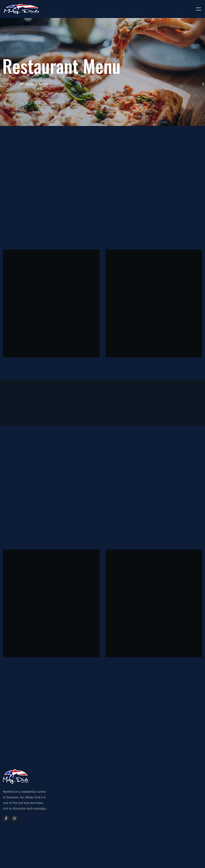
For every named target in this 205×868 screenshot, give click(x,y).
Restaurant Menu (34, 84)
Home (7, 84)
